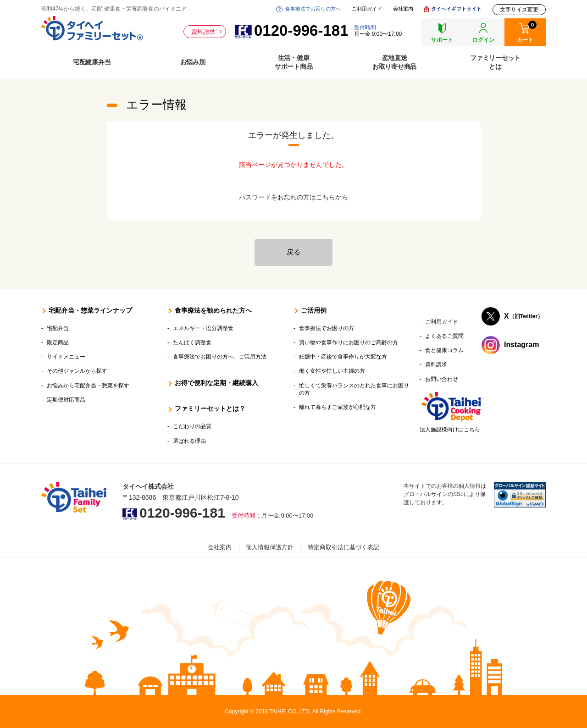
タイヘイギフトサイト (456, 9)
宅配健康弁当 (92, 62)
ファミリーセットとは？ (210, 408)
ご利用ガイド (367, 9)
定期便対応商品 (66, 400)
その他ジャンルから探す (77, 371)
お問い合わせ (442, 379)
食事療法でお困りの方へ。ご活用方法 (220, 357)
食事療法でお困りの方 (327, 328)
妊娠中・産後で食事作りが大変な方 (343, 357)
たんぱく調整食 (192, 342)
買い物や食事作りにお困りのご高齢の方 (349, 342)
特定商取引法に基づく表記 (343, 547)
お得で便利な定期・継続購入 (216, 383)
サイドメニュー (66, 357)
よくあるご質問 (444, 336)
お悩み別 (193, 62)
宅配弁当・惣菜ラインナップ (90, 310)
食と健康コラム (444, 350)
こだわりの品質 (192, 426)
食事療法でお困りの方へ (313, 9)
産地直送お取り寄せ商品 (394, 62)
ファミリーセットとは (495, 62)
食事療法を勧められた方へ (213, 310)
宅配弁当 (58, 328)
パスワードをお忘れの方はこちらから (293, 197)
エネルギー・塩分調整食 (203, 328)
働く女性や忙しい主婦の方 (332, 371)
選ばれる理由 (189, 441)
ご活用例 (314, 310)
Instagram (521, 345)
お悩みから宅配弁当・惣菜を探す (88, 386)
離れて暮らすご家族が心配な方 (338, 407)
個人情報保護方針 (270, 547)
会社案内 (403, 9)
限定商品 (58, 342)
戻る (293, 252)
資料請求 (203, 32)
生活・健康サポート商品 (294, 62)
